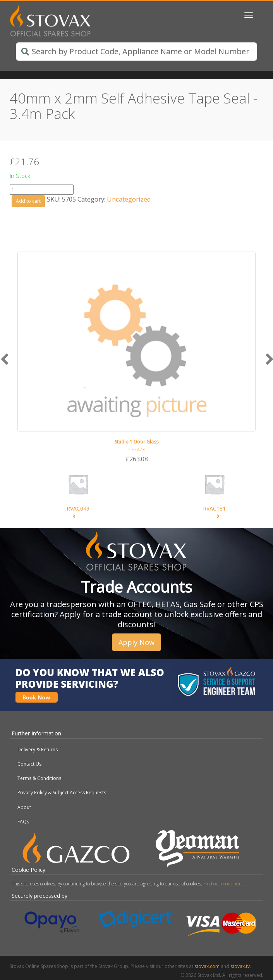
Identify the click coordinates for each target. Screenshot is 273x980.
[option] (136, 358)
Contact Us (29, 764)
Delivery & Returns (38, 750)
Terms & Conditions (39, 778)
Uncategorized (129, 199)
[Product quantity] (42, 190)
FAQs (23, 822)
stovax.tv (240, 966)
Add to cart (28, 201)
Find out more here (223, 884)
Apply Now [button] (136, 642)
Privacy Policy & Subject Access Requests (62, 793)
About (24, 807)
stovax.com (207, 966)
